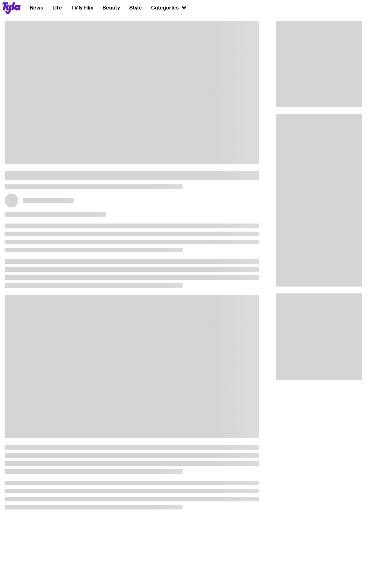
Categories (169, 8)
